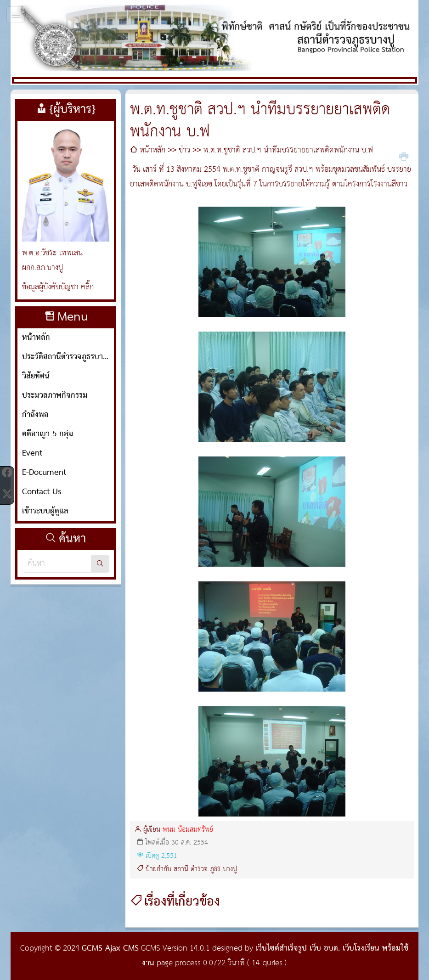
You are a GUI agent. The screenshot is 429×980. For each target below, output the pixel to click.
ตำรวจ (199, 869)
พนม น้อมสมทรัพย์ (188, 830)
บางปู (230, 869)
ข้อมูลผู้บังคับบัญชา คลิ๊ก (58, 287)
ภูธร (215, 869)
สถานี (181, 869)
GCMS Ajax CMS (110, 949)
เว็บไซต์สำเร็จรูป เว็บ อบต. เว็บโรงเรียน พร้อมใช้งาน (275, 956)
